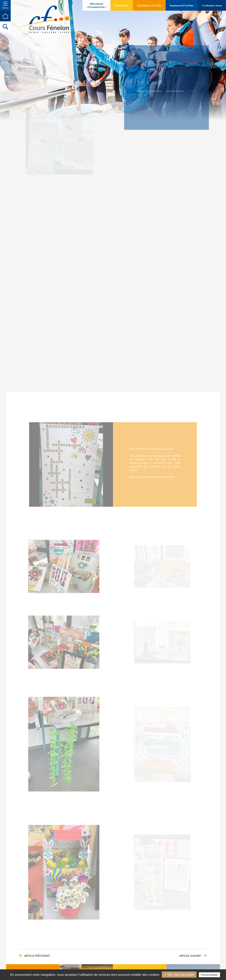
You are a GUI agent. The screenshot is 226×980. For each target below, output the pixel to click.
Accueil (143, 90)
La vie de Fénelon (156, 90)
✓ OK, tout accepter (179, 975)
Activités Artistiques (174, 90)
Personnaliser (210, 975)
